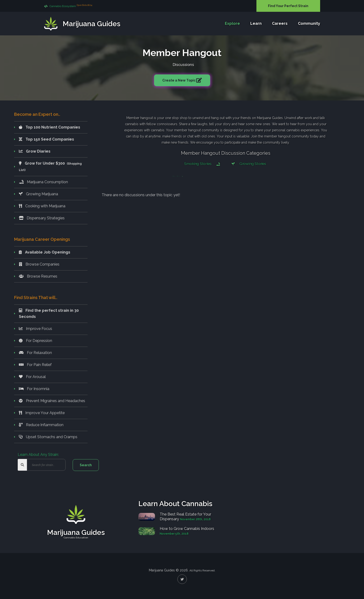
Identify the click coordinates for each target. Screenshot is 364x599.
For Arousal (32, 377)
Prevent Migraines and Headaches (52, 401)
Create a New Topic (179, 79)
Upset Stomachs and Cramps (48, 437)
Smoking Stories (203, 164)
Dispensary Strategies (42, 218)
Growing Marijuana (38, 194)
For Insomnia (34, 389)
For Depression (36, 341)
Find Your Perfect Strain (288, 6)
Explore (232, 23)
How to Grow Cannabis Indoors (187, 529)
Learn (256, 23)
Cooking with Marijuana (42, 206)
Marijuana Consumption (43, 182)
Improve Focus (36, 329)
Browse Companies (39, 264)
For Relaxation (35, 353)
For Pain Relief (35, 365)
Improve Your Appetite (42, 413)
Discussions (183, 64)
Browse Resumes (38, 276)
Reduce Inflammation (41, 425)
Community (309, 23)
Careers (280, 23)
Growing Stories (248, 164)
